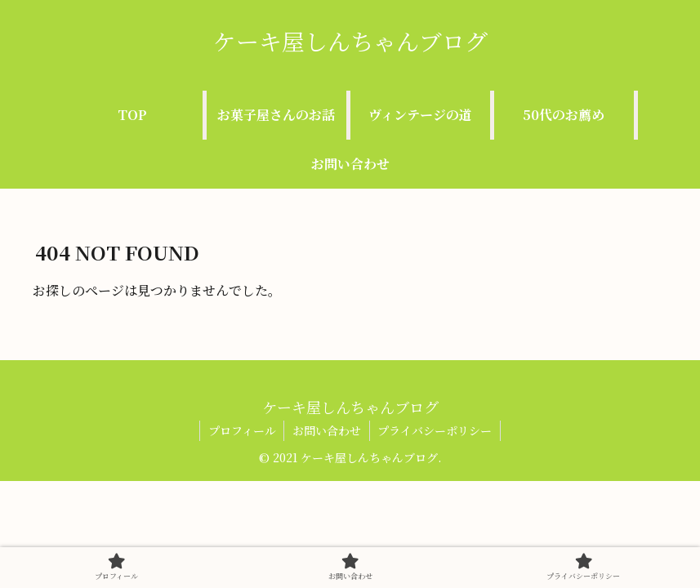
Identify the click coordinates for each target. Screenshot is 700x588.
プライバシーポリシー (435, 430)
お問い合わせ (327, 430)
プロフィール (241, 430)
